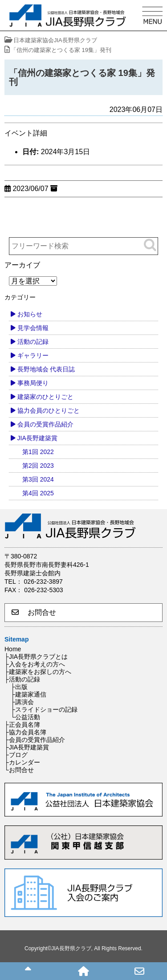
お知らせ (30, 314)
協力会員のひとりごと (49, 410)
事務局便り (33, 383)
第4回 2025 (38, 493)
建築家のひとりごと (45, 397)
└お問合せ (19, 770)
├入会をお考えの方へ (35, 664)
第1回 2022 (38, 452)
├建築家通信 (29, 694)
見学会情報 (33, 328)
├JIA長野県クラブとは (36, 657)
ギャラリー (33, 355)
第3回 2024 (38, 479)
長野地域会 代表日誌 (46, 369)
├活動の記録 (22, 679)
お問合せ (34, 612)
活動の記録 (33, 342)
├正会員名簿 (22, 725)
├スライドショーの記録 (44, 709)
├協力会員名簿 (25, 732)
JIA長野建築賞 (37, 438)
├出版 (19, 687)
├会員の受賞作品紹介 (35, 740)
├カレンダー (22, 762)
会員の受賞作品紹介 (45, 424)
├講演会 (22, 702)
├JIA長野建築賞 (27, 747)
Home (13, 649)
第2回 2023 (38, 466)
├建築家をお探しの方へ (38, 672)
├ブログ (16, 755)
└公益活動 (25, 717)
